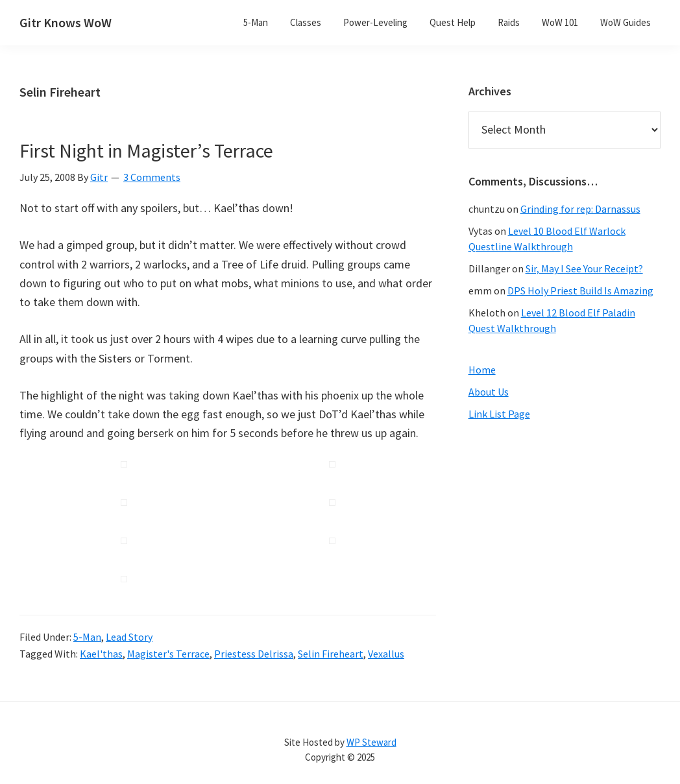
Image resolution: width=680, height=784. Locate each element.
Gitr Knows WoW (66, 22)
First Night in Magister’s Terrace (146, 150)
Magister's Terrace (168, 654)
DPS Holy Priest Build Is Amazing (580, 291)
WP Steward (371, 742)
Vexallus (386, 654)
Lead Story (129, 637)
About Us (489, 392)
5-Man (87, 637)
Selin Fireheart (331, 654)
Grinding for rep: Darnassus (580, 209)
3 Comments (152, 177)
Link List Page (499, 414)
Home (482, 370)
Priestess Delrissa (254, 654)
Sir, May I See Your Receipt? (584, 268)
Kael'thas (101, 654)
